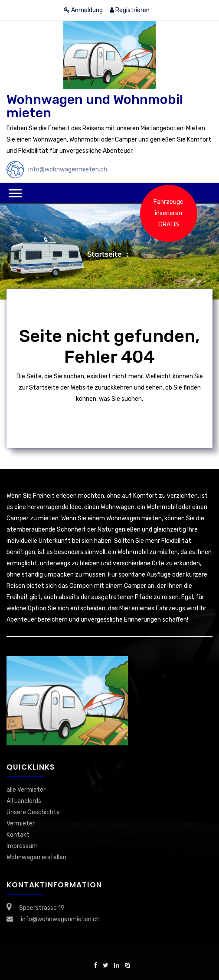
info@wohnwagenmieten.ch (68, 169)
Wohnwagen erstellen (36, 857)
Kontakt (18, 835)
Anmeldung (83, 10)
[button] (15, 193)
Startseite (104, 254)
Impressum (22, 846)
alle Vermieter (26, 790)
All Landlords (24, 801)
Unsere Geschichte (33, 812)
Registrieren (130, 10)
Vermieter (21, 824)
